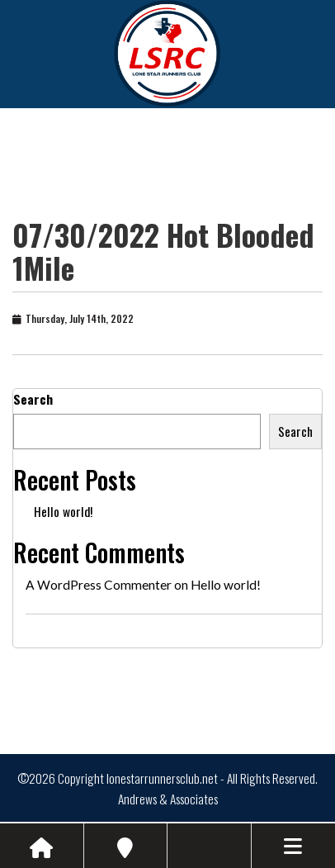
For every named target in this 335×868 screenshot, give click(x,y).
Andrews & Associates (168, 799)
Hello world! (63, 511)
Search (33, 399)
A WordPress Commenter (99, 585)
